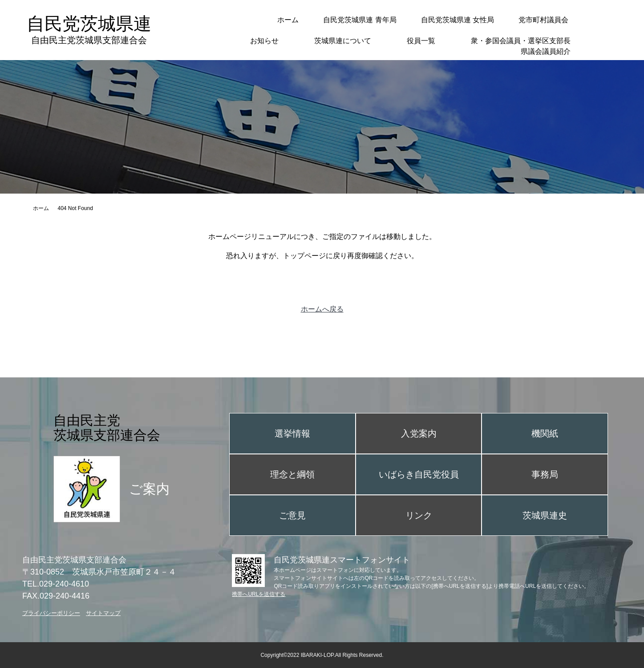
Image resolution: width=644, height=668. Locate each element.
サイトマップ (103, 613)
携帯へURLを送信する (259, 594)
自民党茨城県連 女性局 (458, 20)
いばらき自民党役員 (419, 474)
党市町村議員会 (543, 20)
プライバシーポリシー (51, 613)
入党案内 (419, 433)
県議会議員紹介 (546, 51)
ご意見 (292, 515)
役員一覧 (421, 41)
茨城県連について (343, 41)
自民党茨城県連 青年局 (360, 20)
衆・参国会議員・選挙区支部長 (521, 41)
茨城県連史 (545, 515)
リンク (419, 515)
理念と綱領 (292, 474)
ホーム (288, 20)
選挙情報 (292, 433)
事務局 (545, 474)
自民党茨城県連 (89, 30)
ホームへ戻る (322, 309)
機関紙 (545, 433)
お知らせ (264, 41)
